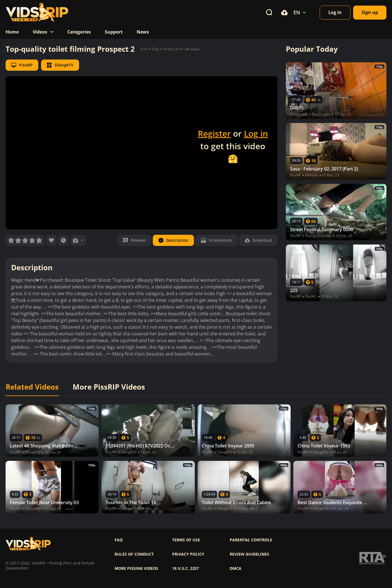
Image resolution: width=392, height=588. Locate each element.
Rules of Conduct (134, 554)
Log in (256, 133)
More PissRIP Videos (109, 387)
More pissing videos (136, 568)
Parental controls (251, 540)
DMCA (236, 568)
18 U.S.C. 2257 (186, 568)
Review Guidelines (249, 554)
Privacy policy (188, 554)
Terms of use (186, 540)
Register (214, 133)
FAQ (119, 540)
